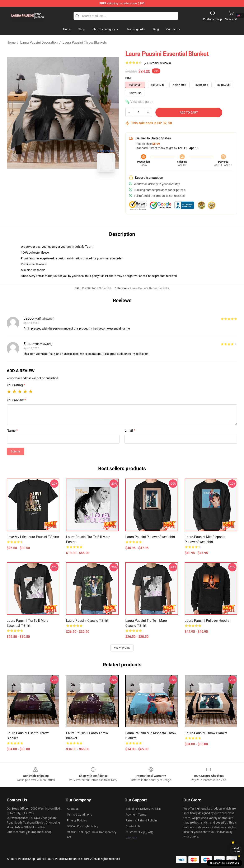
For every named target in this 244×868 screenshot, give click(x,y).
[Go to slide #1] (52, 184)
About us (73, 809)
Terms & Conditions (79, 815)
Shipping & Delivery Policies (143, 809)
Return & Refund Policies (142, 820)
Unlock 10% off (236, 850)
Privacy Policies (77, 820)
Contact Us (133, 826)
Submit (15, 451)
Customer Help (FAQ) (139, 832)
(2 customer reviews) (157, 63)
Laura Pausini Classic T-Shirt (87, 621)
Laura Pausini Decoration (39, 42)
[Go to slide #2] (74, 184)
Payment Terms (136, 815)
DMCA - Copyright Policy (83, 826)
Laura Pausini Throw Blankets (85, 42)
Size (128, 78)
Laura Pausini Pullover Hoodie (207, 621)
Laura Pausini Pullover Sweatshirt (150, 537)
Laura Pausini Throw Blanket (206, 733)
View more (122, 648)
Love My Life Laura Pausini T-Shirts (33, 537)
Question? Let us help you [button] (225, 863)
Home (11, 42)
